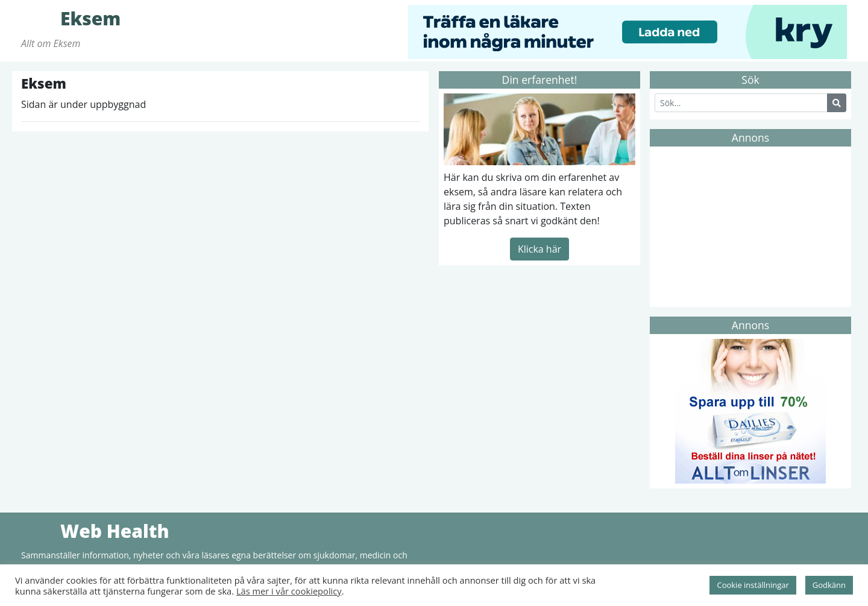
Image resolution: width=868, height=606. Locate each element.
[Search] (741, 103)
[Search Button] (837, 103)
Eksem (39, 18)
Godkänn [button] (829, 585)
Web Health (39, 531)
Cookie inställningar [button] (753, 585)
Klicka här (539, 249)
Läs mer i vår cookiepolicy (289, 591)
